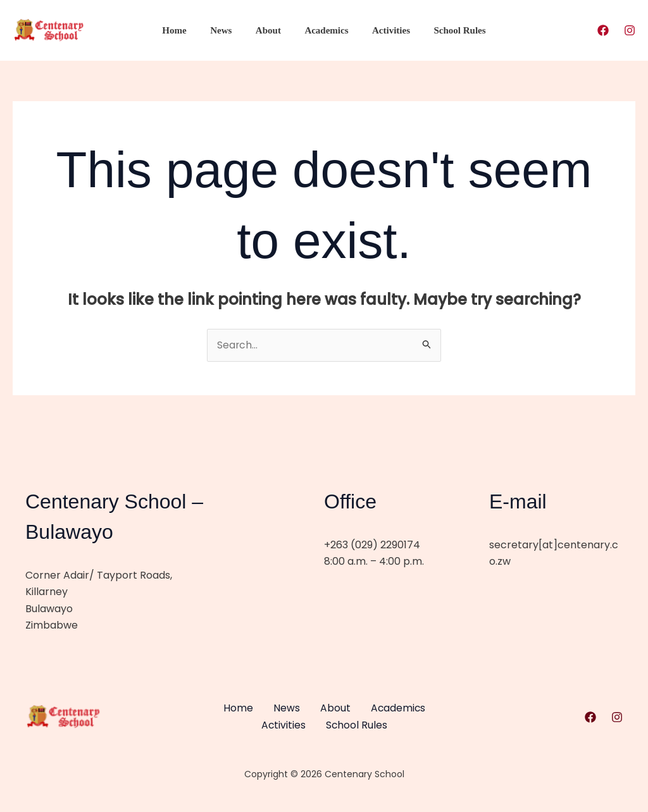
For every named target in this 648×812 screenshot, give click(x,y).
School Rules (448, 30)
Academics (324, 30)
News (228, 30)
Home (186, 30)
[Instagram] (630, 30)
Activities (384, 30)
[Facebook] (603, 30)
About (271, 30)
